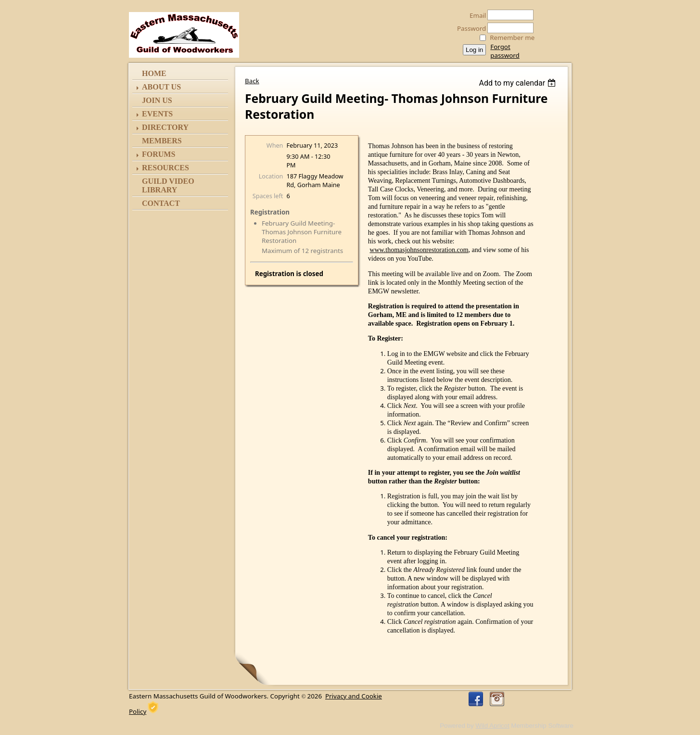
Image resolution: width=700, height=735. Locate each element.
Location (271, 176)
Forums (159, 154)
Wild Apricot (492, 726)
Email (475, 15)
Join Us (157, 100)
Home (154, 73)
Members (162, 141)
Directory (165, 127)
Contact (161, 203)
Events (157, 114)
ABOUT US (161, 87)
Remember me (512, 38)
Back (252, 81)
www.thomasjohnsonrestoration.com (419, 250)
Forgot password (505, 51)
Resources (165, 168)
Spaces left (268, 196)
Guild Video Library (168, 185)
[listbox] (518, 83)
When (275, 145)
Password (469, 28)
